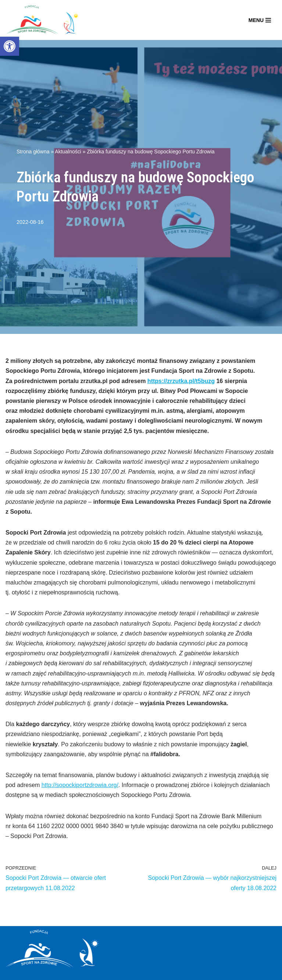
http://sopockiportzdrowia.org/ (80, 785)
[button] (10, 46)
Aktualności (68, 152)
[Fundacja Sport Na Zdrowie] (42, 20)
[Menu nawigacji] (260, 20)
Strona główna (33, 152)
